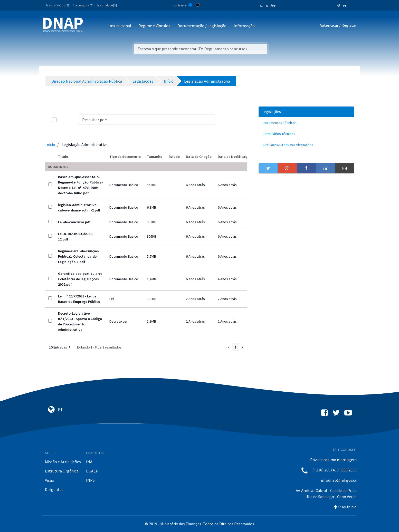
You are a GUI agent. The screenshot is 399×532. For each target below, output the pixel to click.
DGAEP (92, 471)
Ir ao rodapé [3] (107, 5)
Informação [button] (244, 26)
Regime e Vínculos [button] (154, 26)
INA (89, 462)
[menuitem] (306, 112)
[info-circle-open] (224, 120)
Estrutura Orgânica (62, 471)
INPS (90, 480)
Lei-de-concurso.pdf (74, 222)
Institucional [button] (120, 26)
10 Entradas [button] (60, 347)
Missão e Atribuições (63, 462)
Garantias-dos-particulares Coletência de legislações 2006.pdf (80, 279)
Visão (50, 480)
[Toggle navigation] (90, 26)
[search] (209, 120)
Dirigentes (54, 489)
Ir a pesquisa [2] (83, 5)
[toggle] (63, 120)
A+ (273, 6)
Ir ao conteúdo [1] (58, 5)
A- (262, 6)
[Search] (141, 120)
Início (50, 144)
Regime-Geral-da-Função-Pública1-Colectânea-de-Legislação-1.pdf (79, 256)
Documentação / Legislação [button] (202, 26)
